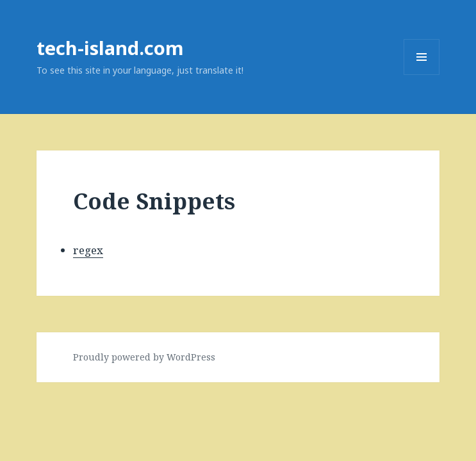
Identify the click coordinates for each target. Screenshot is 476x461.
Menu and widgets (422, 75)
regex (88, 250)
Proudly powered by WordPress (144, 357)
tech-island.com (110, 48)
